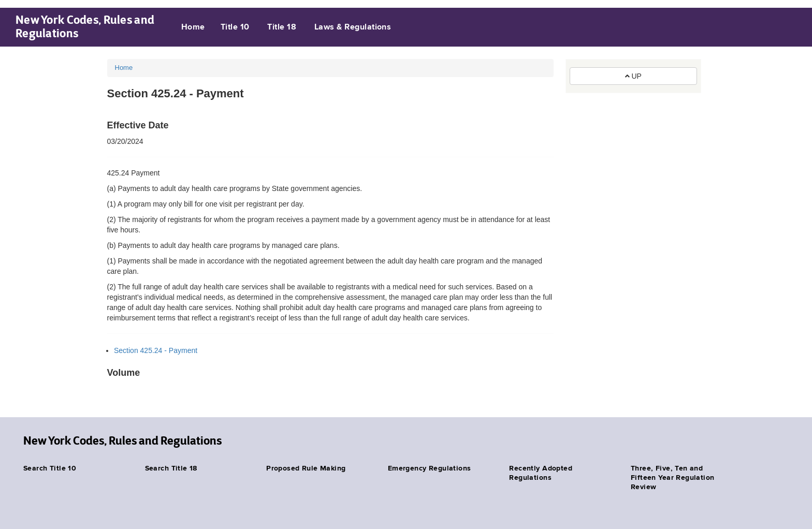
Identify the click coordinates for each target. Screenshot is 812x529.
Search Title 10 (50, 468)
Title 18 (282, 27)
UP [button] (633, 76)
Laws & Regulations (353, 27)
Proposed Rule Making (306, 468)
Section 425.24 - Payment (156, 350)
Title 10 (235, 27)
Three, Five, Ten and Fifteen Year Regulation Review (673, 478)
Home (193, 27)
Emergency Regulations (430, 468)
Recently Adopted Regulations (541, 473)
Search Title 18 (171, 468)
